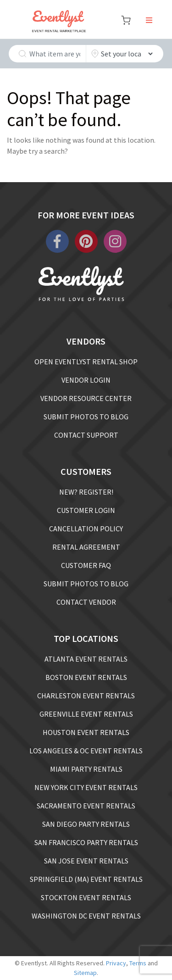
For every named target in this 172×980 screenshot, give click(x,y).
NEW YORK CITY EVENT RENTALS (86, 787)
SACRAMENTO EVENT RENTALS (86, 806)
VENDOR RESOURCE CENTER (86, 398)
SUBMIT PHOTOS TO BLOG (86, 417)
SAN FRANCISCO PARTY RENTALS (86, 842)
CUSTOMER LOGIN (86, 510)
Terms (138, 963)
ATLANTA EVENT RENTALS (86, 659)
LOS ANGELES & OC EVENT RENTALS (86, 751)
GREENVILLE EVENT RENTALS (86, 714)
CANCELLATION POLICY (86, 529)
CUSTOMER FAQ (86, 565)
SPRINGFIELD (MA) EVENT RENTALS (86, 879)
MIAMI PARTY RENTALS (86, 769)
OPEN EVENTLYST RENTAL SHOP (86, 362)
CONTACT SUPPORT (86, 435)
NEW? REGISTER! (86, 492)
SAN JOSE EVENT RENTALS (86, 861)
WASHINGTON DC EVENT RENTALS (86, 916)
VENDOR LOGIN (86, 380)
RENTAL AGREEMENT (86, 547)
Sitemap (85, 973)
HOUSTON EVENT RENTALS (86, 732)
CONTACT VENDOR (86, 602)
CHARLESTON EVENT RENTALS (86, 696)
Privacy (116, 963)
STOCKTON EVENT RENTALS (86, 897)
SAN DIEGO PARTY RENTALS (86, 824)
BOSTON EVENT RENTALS (86, 677)
